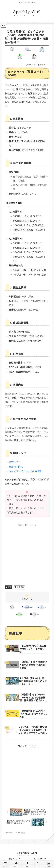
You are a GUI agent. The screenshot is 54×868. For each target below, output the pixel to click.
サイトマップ (40, 859)
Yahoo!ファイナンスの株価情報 (25, 471)
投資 (9, 587)
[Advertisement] (27, 775)
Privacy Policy (14, 859)
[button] (34, 56)
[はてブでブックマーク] (42, 49)
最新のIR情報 (16, 467)
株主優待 (19, 587)
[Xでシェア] (12, 49)
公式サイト (15, 462)
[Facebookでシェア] (27, 49)
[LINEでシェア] (20, 56)
